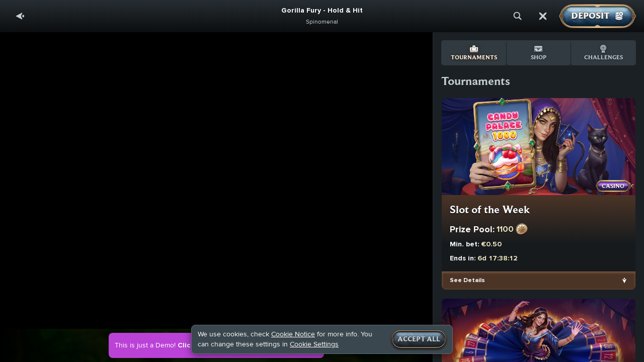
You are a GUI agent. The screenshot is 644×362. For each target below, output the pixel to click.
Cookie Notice (293, 334)
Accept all (419, 339)
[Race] (543, 16)
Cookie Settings (314, 344)
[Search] (518, 16)
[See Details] (624, 281)
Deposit (597, 16)
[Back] (20, 16)
